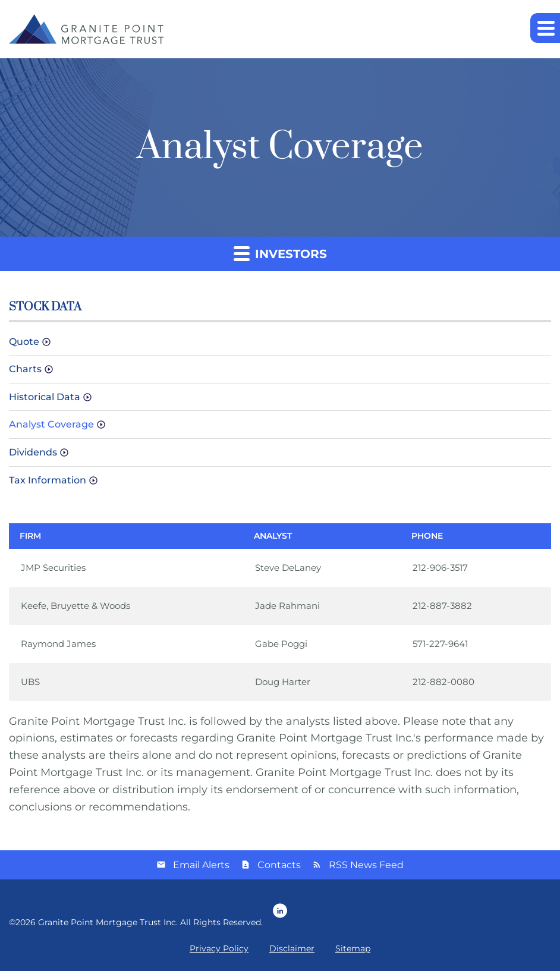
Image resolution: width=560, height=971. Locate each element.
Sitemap (353, 948)
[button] (545, 28)
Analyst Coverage (51, 424)
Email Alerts (201, 865)
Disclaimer (292, 948)
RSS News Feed (366, 865)
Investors (280, 253)
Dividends (33, 452)
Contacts (279, 865)
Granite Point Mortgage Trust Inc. (108, 922)
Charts (25, 369)
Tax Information (48, 480)
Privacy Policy (219, 948)
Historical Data (45, 397)
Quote (24, 342)
